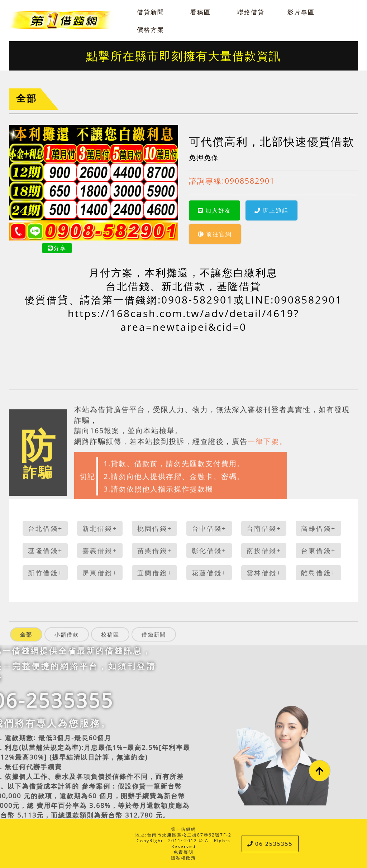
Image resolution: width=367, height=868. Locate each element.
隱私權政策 (183, 858)
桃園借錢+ (155, 528)
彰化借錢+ (209, 551)
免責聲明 (183, 852)
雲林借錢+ (264, 573)
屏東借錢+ (100, 573)
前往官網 (215, 234)
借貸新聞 (151, 12)
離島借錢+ (318, 573)
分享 (57, 248)
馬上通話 (271, 210)
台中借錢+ (209, 528)
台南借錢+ (264, 528)
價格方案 (151, 30)
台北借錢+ (45, 528)
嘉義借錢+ (100, 551)
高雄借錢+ (318, 528)
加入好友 (215, 210)
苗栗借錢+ (155, 551)
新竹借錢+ (45, 573)
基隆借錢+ (45, 551)
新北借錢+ (100, 528)
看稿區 (201, 12)
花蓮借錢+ (209, 573)
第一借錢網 (183, 829)
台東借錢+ (318, 551)
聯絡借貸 (251, 12)
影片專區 (301, 12)
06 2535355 (270, 844)
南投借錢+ (264, 551)
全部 (27, 98)
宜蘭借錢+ (155, 573)
